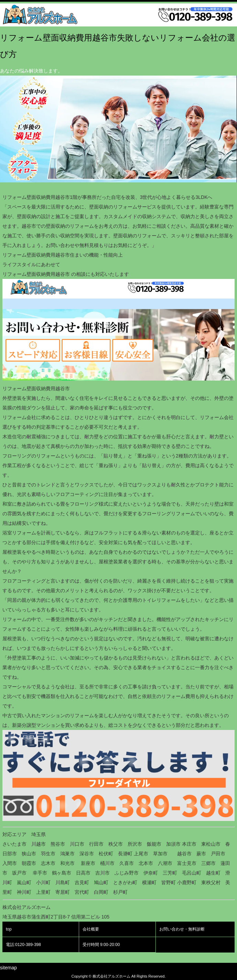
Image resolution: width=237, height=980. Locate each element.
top (9, 929)
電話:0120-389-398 (23, 945)
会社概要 (91, 929)
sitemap (8, 968)
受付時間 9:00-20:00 (101, 945)
